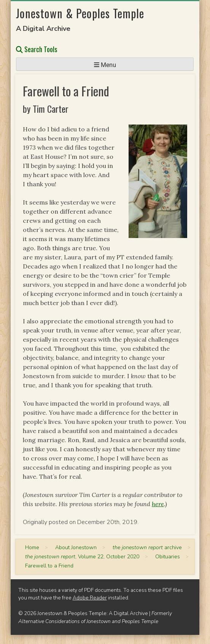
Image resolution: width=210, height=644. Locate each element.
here (158, 504)
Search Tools (37, 49)
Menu (105, 65)
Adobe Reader (90, 598)
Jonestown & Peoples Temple (80, 13)
